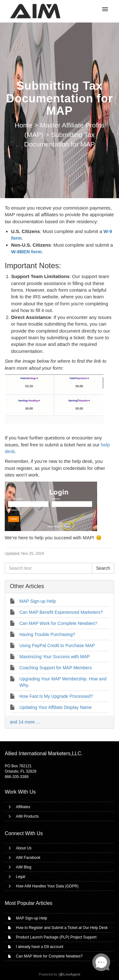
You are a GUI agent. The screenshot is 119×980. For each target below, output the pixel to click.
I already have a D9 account (40, 947)
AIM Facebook (28, 858)
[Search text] (49, 568)
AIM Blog (24, 867)
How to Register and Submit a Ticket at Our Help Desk (62, 928)
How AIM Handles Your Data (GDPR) (47, 886)
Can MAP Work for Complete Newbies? (49, 956)
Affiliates (23, 807)
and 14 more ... (25, 722)
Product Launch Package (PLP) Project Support (56, 937)
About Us (24, 848)
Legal (20, 877)
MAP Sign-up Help (32, 918)
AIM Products (27, 816)
